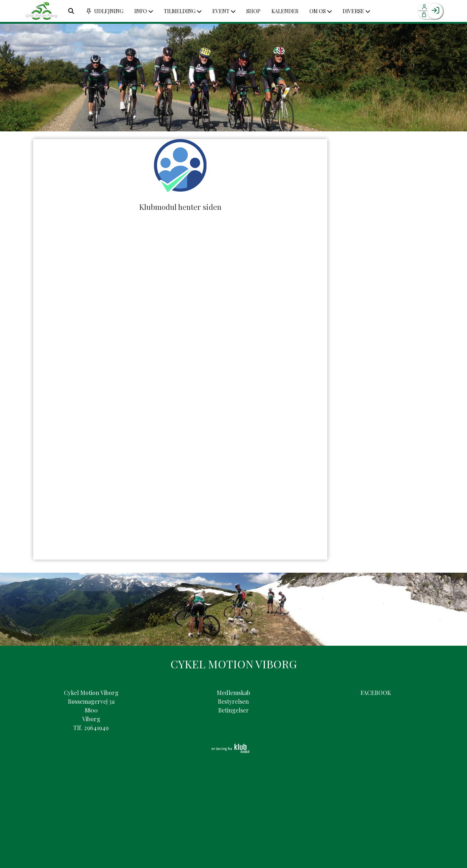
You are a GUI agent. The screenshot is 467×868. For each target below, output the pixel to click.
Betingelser (233, 710)
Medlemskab (233, 693)
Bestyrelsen (233, 701)
